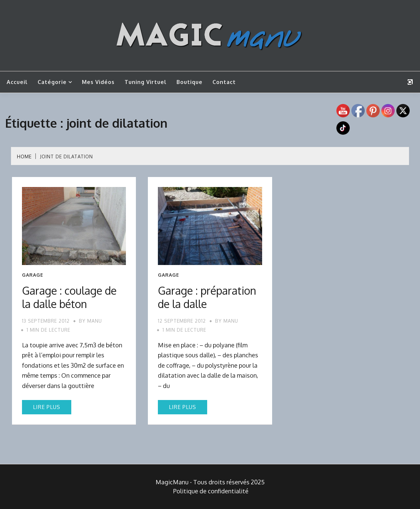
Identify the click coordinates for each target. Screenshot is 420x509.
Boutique (190, 82)
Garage (33, 275)
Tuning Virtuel (146, 82)
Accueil (17, 82)
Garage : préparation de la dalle (207, 297)
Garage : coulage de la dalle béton (69, 297)
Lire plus (47, 407)
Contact (224, 82)
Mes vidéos (98, 82)
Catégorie (52, 82)
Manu (95, 321)
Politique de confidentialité (211, 491)
